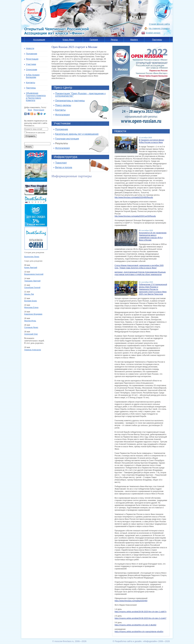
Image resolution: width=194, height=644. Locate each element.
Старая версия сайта (159, 24)
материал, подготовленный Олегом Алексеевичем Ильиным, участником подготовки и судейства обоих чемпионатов (140, 273)
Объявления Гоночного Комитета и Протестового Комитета (36, 97)
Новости (30, 48)
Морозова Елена (31, 307)
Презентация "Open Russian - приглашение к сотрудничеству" (80, 95)
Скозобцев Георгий (32, 288)
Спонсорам (31, 70)
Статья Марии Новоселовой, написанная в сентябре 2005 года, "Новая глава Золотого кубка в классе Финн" (139, 267)
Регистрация (32, 59)
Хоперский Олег (31, 334)
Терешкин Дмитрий (32, 281)
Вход (30, 110)
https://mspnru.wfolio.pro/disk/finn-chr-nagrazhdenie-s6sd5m (139, 632)
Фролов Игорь (30, 321)
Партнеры (157, 40)
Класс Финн (69, 40)
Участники (31, 64)
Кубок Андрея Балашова (33, 76)
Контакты (60, 110)
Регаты (114, 40)
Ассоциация (39, 40)
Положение (62, 129)
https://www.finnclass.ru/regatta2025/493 (131, 601)
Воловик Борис (31, 301)
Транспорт (61, 163)
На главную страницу (159, 28)
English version (153, 33)
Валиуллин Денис (32, 257)
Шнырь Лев (29, 294)
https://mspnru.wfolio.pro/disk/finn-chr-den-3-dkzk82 (135, 625)
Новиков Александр (33, 350)
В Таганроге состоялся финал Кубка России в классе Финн (151, 141)
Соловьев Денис (31, 327)
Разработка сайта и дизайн (128, 641)
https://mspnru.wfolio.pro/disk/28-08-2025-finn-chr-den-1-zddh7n (140, 612)
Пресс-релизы (63, 105)
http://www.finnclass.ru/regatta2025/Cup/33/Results (135, 216)
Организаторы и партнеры (70, 101)
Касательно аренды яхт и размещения (77, 134)
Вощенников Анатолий (34, 274)
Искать (29, 147)
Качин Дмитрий (31, 268)
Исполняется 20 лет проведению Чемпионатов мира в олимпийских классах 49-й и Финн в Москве (153, 236)
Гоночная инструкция (67, 139)
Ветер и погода (64, 167)
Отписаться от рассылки (36, 133)
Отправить (30, 136)
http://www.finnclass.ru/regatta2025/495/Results (134, 197)
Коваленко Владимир (33, 314)
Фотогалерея (62, 115)
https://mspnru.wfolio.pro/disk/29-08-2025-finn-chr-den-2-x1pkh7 (140, 618)
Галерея (94, 40)
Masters (134, 40)
